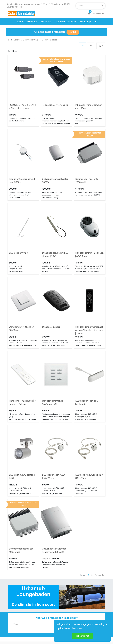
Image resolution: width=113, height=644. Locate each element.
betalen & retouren (16, 582)
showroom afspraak (85, 576)
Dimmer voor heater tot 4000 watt (21, 440)
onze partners (82, 593)
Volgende (100, 464)
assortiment (81, 588)
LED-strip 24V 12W (19, 205)
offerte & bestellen (17, 576)
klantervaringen (49, 582)
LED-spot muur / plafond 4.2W (22, 382)
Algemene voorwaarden (42, 632)
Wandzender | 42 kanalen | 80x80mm (22, 265)
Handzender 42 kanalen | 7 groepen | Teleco (22, 324)
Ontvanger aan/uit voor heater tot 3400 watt (54, 440)
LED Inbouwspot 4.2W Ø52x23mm (53, 382)
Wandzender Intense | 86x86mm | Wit (53, 324)
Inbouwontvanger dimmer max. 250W (88, 91)
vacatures (46, 593)
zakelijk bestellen (50, 588)
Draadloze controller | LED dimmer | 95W (55, 207)
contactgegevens (84, 582)
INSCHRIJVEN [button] (44, 605)
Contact (16, 555)
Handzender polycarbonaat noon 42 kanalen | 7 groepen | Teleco (90, 267)
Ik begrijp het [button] (82, 636)
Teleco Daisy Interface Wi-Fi (56, 89)
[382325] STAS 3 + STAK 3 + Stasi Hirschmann (23, 91)
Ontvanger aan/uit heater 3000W (55, 149)
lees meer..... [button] (79, 628)
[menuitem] (27, 22)
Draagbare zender (51, 264)
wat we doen (48, 576)
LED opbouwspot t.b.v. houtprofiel (87, 324)
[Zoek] (102, 6)
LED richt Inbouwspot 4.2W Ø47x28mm (89, 382)
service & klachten (16, 593)
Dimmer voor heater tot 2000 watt (87, 149)
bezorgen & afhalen (17, 588)
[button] (96, 22)
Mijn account (20, 632)
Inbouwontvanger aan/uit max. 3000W (22, 149)
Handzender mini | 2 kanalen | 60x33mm (89, 207)
